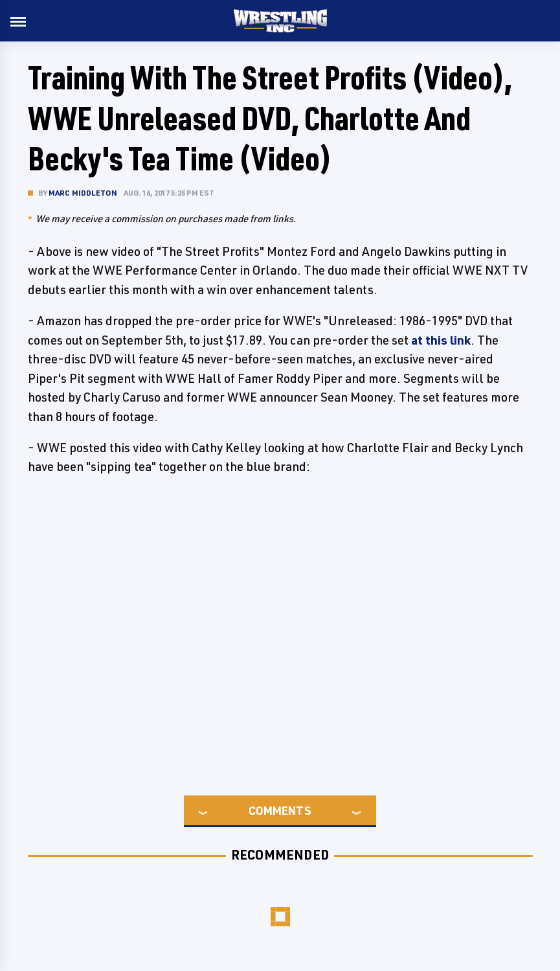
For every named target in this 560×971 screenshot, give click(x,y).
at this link (441, 340)
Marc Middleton (83, 193)
